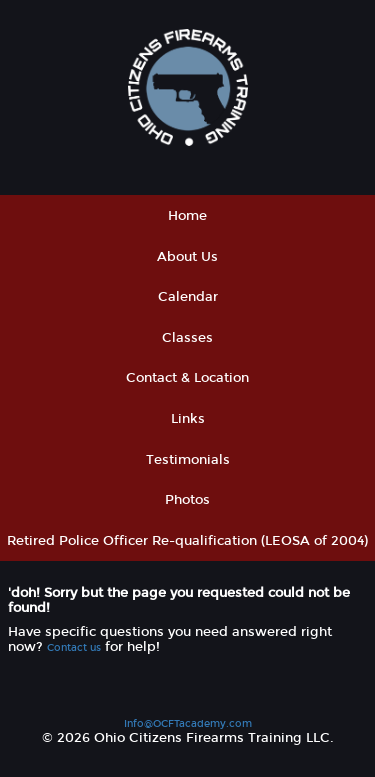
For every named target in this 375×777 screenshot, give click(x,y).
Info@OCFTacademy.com (188, 723)
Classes (187, 337)
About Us (187, 256)
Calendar (188, 296)
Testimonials (188, 459)
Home (187, 215)
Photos (187, 499)
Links (188, 418)
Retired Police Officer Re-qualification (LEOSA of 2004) (187, 540)
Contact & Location (187, 377)
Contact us (74, 647)
